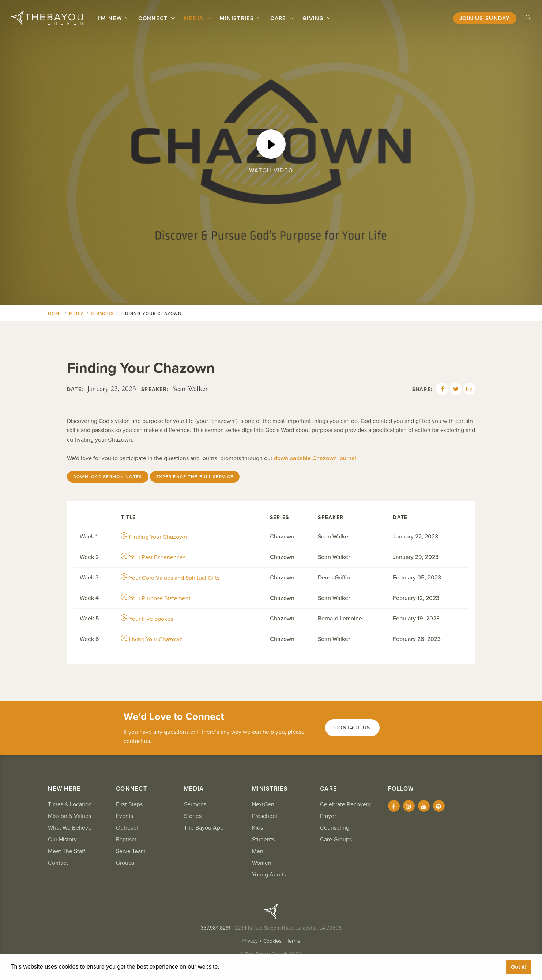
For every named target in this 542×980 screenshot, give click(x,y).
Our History (62, 840)
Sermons (103, 313)
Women (262, 863)
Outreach (128, 828)
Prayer (328, 816)
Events (125, 816)
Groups (125, 863)
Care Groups (336, 840)
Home (55, 313)
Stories (193, 816)
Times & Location (70, 804)
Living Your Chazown (152, 639)
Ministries (238, 18)
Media (195, 18)
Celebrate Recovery (345, 804)
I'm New (111, 18)
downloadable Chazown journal (315, 458)
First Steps (129, 804)
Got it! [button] (519, 967)
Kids (257, 828)
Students (263, 840)
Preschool (265, 816)
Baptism (126, 840)
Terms (293, 941)
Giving (314, 18)
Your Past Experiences (153, 557)
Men (258, 851)
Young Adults (269, 875)
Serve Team (131, 851)
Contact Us (352, 728)
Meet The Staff (67, 851)
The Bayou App (204, 828)
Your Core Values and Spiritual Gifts (170, 578)
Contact (58, 863)
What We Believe (70, 828)
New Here (64, 789)
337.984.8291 (216, 928)
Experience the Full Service (195, 477)
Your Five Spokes (147, 619)
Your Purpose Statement (156, 598)
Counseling (335, 828)
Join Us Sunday (485, 18)
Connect (154, 18)
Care (279, 18)
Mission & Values (69, 816)
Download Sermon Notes (108, 477)
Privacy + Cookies (262, 941)
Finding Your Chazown (154, 537)
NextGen (263, 804)
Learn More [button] (238, 967)
